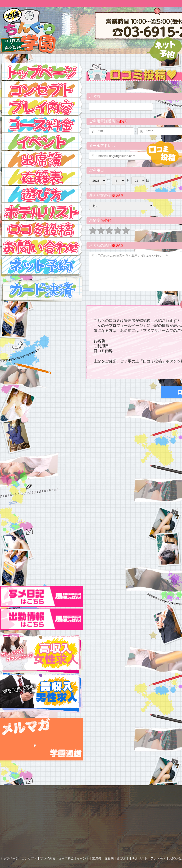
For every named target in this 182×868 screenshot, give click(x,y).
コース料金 (66, 858)
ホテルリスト (138, 858)
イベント (83, 858)
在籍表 (109, 858)
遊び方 (121, 858)
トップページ (9, 858)
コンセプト (29, 858)
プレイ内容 (48, 858)
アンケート (158, 858)
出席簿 (97, 858)
